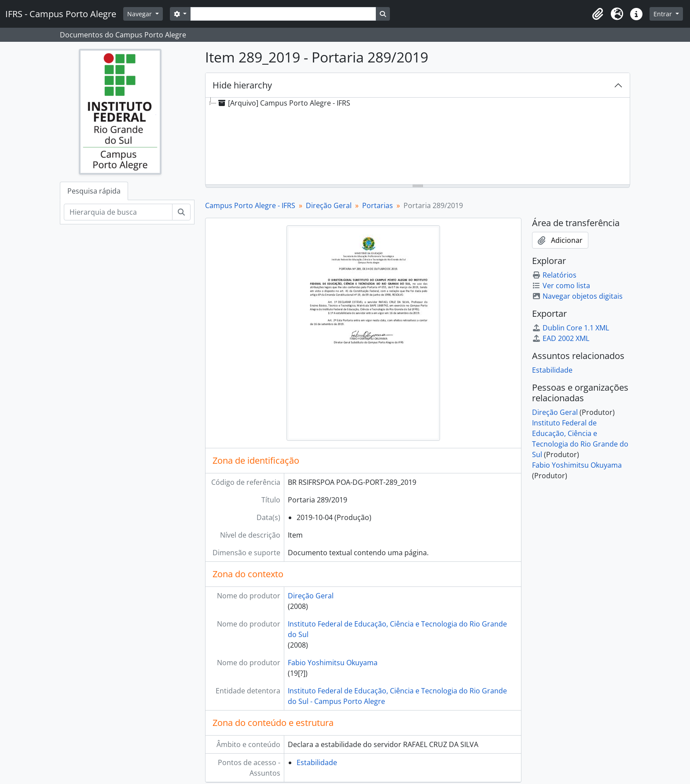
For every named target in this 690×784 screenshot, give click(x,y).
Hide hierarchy (242, 85)
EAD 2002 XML (561, 338)
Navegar (140, 14)
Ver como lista (561, 286)
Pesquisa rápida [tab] (94, 191)
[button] (598, 14)
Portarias (378, 205)
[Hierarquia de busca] (118, 212)
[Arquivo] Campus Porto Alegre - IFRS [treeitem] (283, 103)
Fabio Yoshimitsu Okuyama (333, 663)
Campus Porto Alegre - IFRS (250, 205)
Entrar (664, 14)
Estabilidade (317, 762)
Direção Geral (329, 205)
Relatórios (554, 275)
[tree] (418, 142)
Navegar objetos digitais (577, 296)
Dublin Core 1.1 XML (571, 328)
